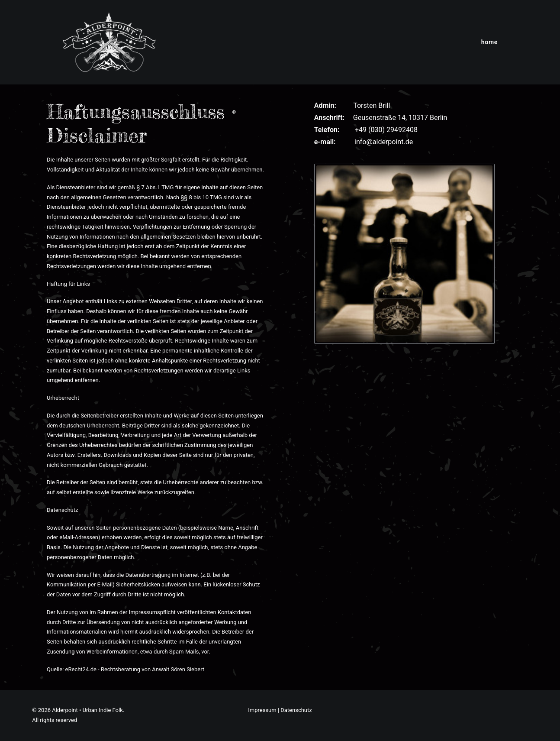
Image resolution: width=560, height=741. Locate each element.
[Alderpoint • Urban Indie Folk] (109, 42)
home (489, 42)
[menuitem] (489, 42)
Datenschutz (296, 710)
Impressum (262, 710)
